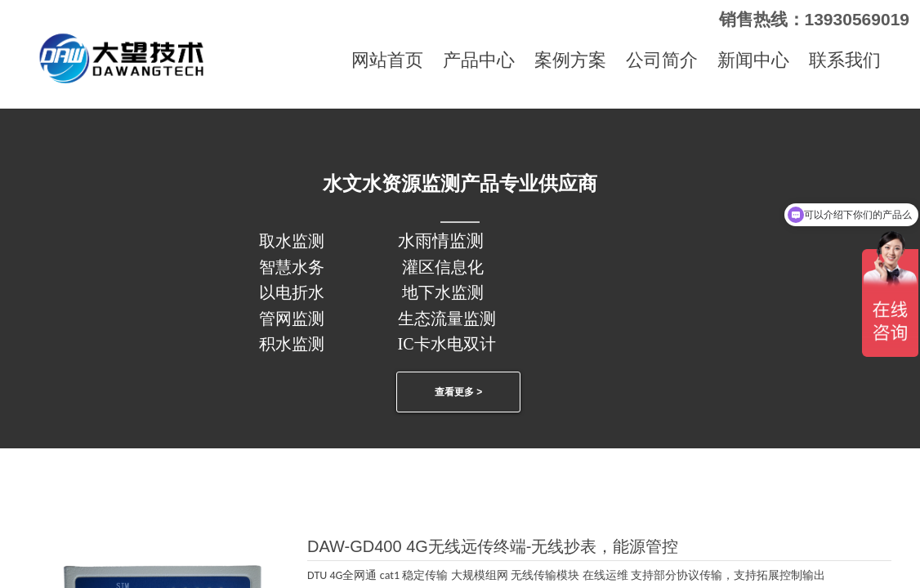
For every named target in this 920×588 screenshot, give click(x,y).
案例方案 (570, 60)
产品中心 (479, 60)
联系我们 (845, 60)
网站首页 (387, 60)
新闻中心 (753, 60)
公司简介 (662, 60)
